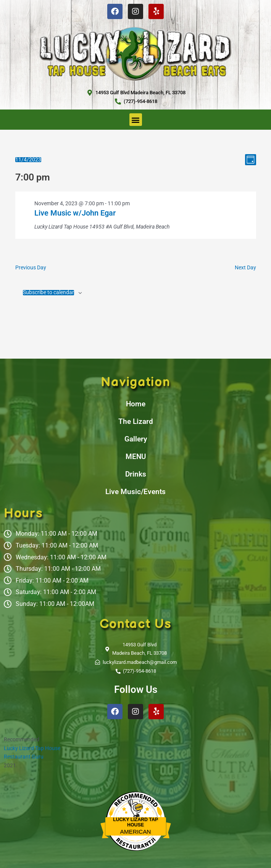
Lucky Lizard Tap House (32, 748)
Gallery (136, 439)
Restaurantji (135, 839)
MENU (136, 457)
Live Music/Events (135, 492)
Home (136, 404)
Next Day (245, 267)
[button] (136, 120)
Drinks (136, 474)
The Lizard (136, 421)
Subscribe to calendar (48, 293)
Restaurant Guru (24, 757)
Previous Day (31, 267)
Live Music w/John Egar (75, 213)
